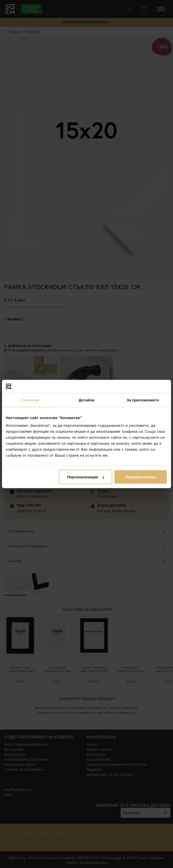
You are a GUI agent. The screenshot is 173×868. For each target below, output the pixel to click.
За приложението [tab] (143, 400)
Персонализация (86, 477)
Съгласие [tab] (30, 400)
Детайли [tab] (86, 400)
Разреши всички (141, 477)
